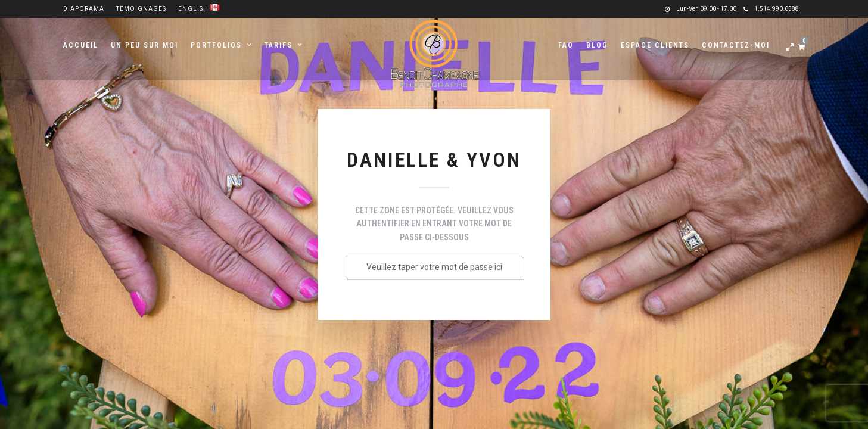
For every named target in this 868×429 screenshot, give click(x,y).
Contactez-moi (736, 45)
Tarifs (279, 45)
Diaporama (84, 9)
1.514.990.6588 (771, 9)
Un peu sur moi (144, 45)
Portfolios (216, 45)
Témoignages (141, 9)
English (199, 9)
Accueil (81, 45)
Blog (597, 45)
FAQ (566, 45)
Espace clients (655, 45)
